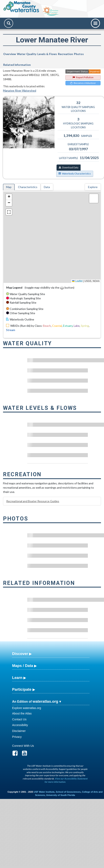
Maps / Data (23, 666)
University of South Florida (60, 795)
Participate (22, 689)
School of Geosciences (68, 792)
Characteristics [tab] (28, 187)
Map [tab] (9, 187)
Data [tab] (47, 187)
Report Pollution (83, 77)
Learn (17, 678)
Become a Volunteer (83, 83)
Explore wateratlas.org (27, 708)
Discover (20, 654)
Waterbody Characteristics (75, 174)
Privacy (17, 737)
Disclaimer (19, 731)
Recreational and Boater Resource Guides (33, 501)
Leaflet (77, 281)
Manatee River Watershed (20, 90)
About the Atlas (22, 713)
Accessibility (20, 725)
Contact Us (19, 719)
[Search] (9, 23)
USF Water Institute (44, 792)
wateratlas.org (45, 701)
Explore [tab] (93, 187)
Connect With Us (23, 746)
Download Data (69, 167)
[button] (9, 197)
